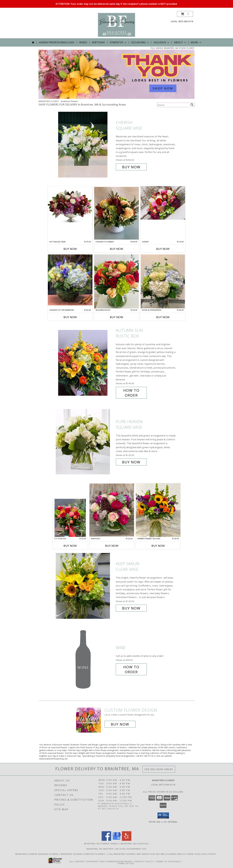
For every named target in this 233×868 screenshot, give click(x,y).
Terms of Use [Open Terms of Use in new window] (126, 863)
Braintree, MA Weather (100, 849)
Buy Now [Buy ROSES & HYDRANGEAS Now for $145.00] (163, 317)
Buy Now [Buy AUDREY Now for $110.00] (163, 249)
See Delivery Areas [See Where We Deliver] (159, 769)
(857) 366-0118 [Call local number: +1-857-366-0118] (186, 21)
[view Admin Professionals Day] (116, 98)
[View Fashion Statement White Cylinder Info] (116, 213)
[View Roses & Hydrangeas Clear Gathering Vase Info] (163, 281)
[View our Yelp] (127, 840)
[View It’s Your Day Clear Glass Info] (70, 518)
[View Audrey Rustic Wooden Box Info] (163, 203)
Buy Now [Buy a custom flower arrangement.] (120, 724)
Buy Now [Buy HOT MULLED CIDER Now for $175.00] (70, 249)
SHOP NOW (163, 88)
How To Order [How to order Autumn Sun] (131, 393)
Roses (83, 42)
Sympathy (118, 42)
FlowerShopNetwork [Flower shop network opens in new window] (119, 861)
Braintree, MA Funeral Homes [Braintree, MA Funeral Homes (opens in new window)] (101, 844)
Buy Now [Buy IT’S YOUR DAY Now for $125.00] (70, 546)
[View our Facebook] (106, 840)
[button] (185, 14)
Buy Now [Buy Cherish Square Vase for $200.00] (131, 167)
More (196, 42)
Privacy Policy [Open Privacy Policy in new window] (144, 861)
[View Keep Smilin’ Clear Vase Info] (85, 586)
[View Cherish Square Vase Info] (85, 145)
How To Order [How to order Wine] (131, 669)
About (180, 42)
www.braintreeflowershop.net (53, 759)
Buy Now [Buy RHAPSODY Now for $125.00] (112, 546)
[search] (192, 105)
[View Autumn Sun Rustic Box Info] (85, 363)
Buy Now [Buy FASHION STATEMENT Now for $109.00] (116, 249)
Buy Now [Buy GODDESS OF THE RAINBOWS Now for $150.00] (70, 317)
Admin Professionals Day (57, 42)
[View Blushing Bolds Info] (116, 281)
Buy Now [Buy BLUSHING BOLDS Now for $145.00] (116, 317)
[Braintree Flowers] (117, 25)
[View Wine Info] (85, 660)
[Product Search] (173, 105)
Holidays (162, 42)
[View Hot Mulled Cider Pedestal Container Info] (70, 208)
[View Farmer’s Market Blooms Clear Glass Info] (158, 510)
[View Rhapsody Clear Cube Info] (112, 510)
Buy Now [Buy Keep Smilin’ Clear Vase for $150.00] (131, 608)
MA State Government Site (131, 849)
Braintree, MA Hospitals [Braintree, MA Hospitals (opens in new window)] (135, 844)
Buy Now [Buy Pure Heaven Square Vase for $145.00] (131, 462)
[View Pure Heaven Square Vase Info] (85, 442)
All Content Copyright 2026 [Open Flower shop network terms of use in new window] (87, 861)
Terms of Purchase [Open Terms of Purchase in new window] (168, 861)
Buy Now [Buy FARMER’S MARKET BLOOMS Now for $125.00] (158, 546)
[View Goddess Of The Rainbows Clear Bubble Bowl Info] (70, 281)
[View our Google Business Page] (116, 840)
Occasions (140, 42)
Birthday (99, 42)
